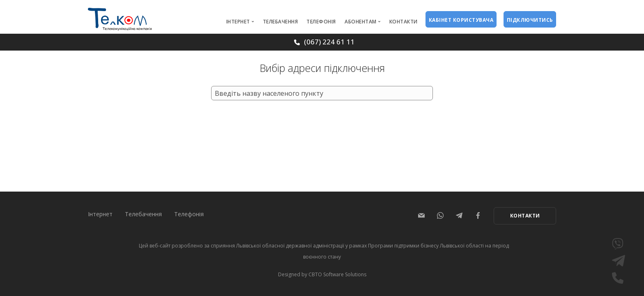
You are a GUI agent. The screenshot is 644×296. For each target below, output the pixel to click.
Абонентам (361, 22)
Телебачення (281, 22)
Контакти (404, 22)
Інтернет (238, 22)
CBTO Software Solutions (337, 274)
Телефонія (321, 22)
